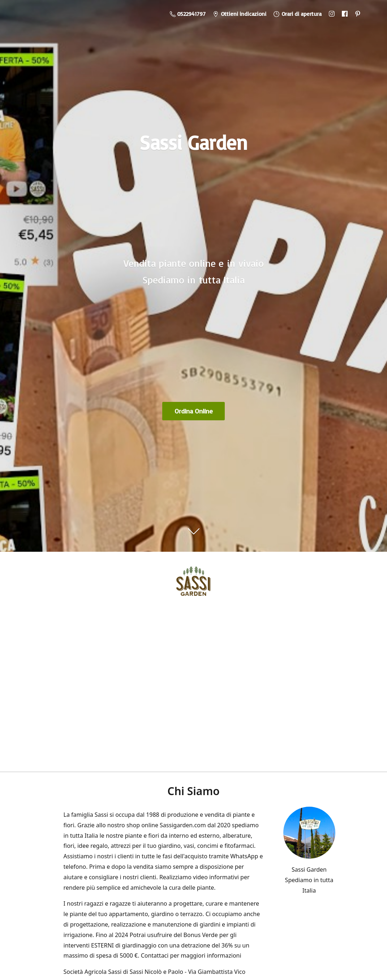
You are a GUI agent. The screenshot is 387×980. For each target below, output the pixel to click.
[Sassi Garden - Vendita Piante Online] (194, 584)
